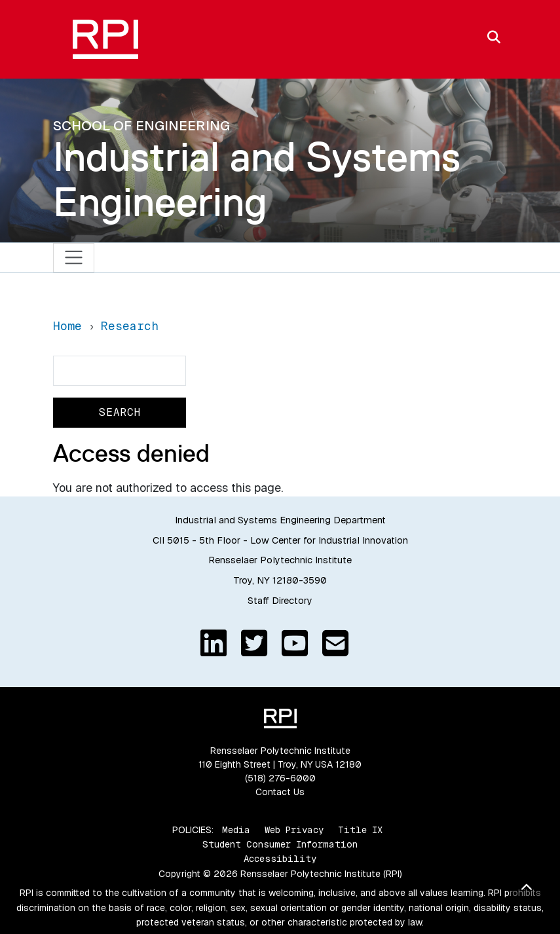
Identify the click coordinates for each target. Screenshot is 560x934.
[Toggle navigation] (74, 258)
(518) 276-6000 (280, 778)
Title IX (360, 830)
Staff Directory (280, 601)
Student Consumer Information (280, 844)
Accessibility (280, 859)
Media (236, 830)
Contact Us (280, 792)
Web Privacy (294, 830)
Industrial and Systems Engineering (257, 179)
